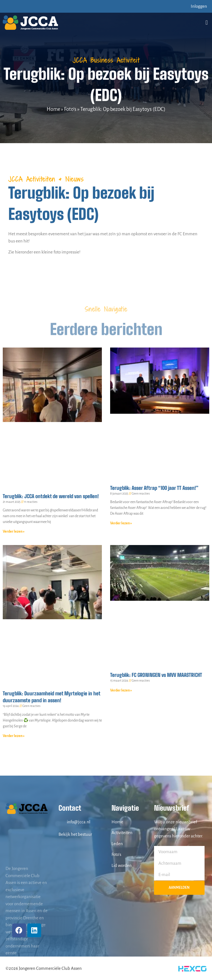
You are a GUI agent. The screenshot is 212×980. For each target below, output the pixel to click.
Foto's (70, 109)
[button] (207, 22)
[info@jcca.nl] (61, 822)
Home (53, 109)
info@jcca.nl (79, 822)
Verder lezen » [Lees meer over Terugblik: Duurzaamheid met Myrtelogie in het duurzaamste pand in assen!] (14, 736)
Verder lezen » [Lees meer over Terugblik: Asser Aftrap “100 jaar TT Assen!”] (121, 523)
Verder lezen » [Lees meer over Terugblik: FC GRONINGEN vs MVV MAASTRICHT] (121, 690)
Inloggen (199, 6)
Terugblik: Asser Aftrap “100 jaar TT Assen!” (154, 488)
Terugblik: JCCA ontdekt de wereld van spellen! (51, 496)
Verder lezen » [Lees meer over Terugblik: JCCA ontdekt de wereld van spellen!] (14, 532)
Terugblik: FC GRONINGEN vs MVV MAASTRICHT (156, 675)
